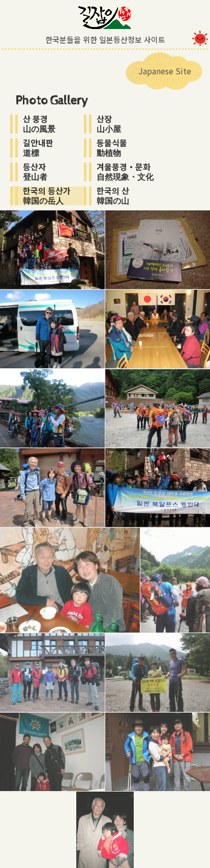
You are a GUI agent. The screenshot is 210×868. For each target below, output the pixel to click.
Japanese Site (165, 71)
